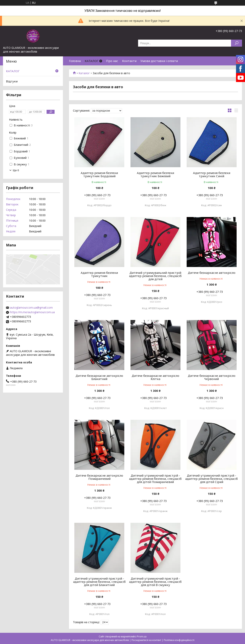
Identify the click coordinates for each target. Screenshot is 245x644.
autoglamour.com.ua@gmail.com (31, 308)
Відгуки (12, 81)
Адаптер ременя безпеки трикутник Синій (212, 174)
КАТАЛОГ (92, 61)
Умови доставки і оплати (159, 61)
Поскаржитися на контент (146, 640)
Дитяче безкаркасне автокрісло (212, 273)
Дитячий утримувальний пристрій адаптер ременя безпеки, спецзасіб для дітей (155, 276)
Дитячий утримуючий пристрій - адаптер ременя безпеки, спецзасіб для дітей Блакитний (99, 582)
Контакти (129, 61)
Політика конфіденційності (179, 640)
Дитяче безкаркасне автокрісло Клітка (155, 377)
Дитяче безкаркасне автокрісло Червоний (212, 377)
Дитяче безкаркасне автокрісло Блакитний (99, 377)
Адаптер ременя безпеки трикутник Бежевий (155, 174)
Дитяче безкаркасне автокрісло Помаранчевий (99, 477)
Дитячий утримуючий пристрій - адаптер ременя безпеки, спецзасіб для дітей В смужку (155, 582)
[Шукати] (237, 43)
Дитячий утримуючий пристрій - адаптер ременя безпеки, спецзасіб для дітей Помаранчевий (155, 479)
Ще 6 (16, 170)
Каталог (84, 73)
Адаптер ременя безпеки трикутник (99, 274)
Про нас (112, 61)
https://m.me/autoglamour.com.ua (32, 312)
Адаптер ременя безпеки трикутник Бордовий (99, 174)
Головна (75, 61)
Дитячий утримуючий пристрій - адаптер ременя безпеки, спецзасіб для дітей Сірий (212, 479)
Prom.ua (142, 636)
